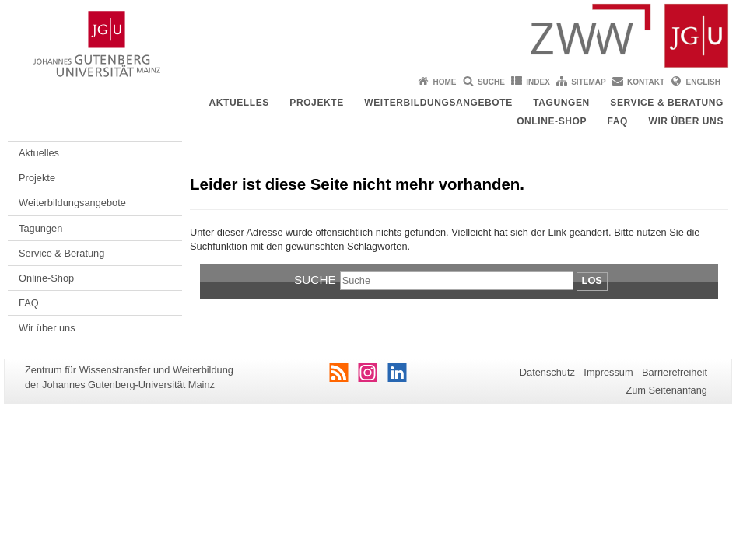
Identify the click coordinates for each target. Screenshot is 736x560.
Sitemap (588, 82)
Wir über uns (686, 121)
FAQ (618, 121)
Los (592, 280)
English (703, 82)
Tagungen (561, 103)
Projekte (316, 103)
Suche (491, 82)
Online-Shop (552, 121)
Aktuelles (238, 103)
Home (445, 82)
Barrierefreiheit (675, 372)
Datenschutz (547, 372)
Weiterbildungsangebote (438, 103)
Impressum (608, 372)
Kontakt (646, 82)
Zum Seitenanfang (666, 390)
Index (538, 82)
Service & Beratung (667, 103)
